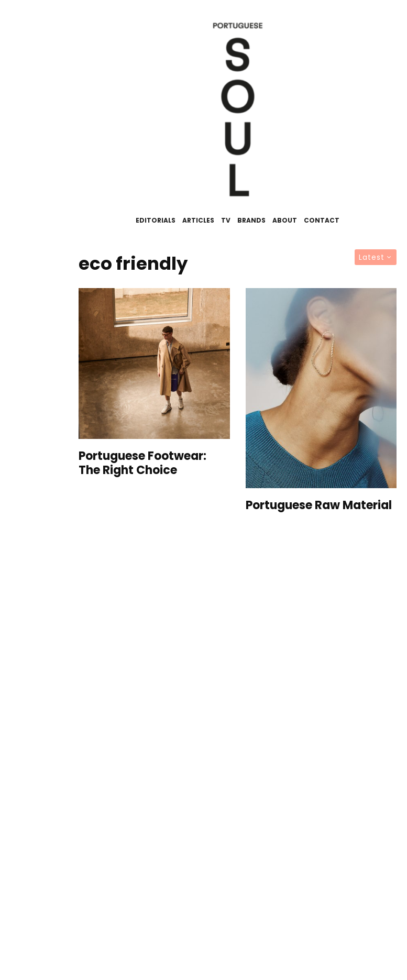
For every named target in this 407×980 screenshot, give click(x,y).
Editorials (156, 220)
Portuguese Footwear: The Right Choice (142, 463)
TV (226, 220)
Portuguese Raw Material (319, 505)
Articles (198, 220)
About (285, 220)
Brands (251, 220)
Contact (322, 220)
